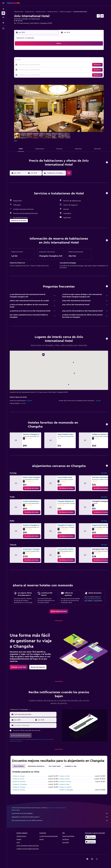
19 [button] (33, 65)
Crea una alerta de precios (93, 599)
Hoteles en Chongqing (20, 784)
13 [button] (38, 60)
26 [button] (33, 70)
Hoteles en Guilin (65, 779)
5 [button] (33, 55)
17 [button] (24, 65)
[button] (3, 3)
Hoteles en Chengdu (19, 787)
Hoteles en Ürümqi (65, 782)
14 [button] (43, 60)
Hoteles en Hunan (52, 12)
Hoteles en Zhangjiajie (66, 790)
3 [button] (24, 55)
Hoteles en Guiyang (19, 790)
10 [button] (24, 60)
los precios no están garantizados (57, 808)
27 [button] (38, 70)
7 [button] (43, 55)
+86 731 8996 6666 (21, 26)
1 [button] (48, 51)
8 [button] (48, 55)
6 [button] (38, 55)
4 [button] (29, 55)
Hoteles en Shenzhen (19, 782)
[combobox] (35, 714)
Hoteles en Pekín (65, 776)
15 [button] (48, 60)
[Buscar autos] (3, 17)
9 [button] (52, 55)
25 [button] (29, 70)
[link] (32, 488)
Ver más (104, 473)
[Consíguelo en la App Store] (90, 842)
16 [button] (52, 60)
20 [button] (38, 65)
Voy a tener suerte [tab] (55, 766)
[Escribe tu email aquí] (35, 725)
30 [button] (52, 70)
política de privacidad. (16, 741)
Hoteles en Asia (29, 12)
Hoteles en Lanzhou (66, 787)
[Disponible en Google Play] (90, 837)
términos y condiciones (41, 739)
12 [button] (33, 60)
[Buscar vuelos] (3, 9)
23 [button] (52, 65)
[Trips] (3, 23)
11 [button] (29, 60)
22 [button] (48, 65)
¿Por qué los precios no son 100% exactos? (60, 820)
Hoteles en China (41, 12)
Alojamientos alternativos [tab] (36, 766)
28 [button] (43, 70)
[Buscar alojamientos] (3, 13)
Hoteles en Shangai (19, 776)
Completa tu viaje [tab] (71, 766)
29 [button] (48, 70)
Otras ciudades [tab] (19, 766)
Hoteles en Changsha (65, 12)
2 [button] (52, 51)
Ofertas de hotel (18, 12)
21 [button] (43, 65)
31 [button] (24, 74)
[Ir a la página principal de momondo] (13, 3)
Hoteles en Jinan (64, 784)
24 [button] (24, 70)
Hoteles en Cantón (18, 779)
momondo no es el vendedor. (60, 813)
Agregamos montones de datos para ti (60, 817)
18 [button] (29, 65)
